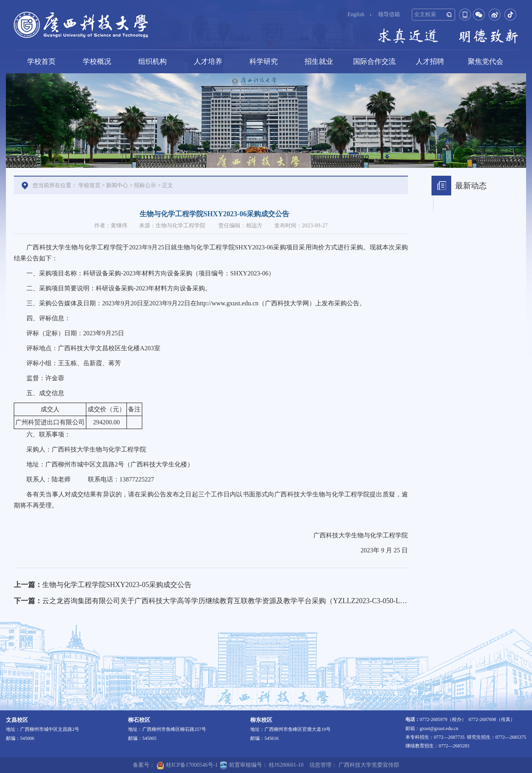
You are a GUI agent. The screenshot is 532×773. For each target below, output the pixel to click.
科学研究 (264, 61)
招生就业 (319, 61)
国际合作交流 (374, 61)
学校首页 (41, 61)
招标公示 (145, 185)
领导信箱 (389, 14)
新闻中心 (117, 185)
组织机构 (153, 61)
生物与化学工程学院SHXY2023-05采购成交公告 (117, 585)
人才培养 (208, 61)
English (356, 14)
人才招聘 (430, 61)
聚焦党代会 (485, 61)
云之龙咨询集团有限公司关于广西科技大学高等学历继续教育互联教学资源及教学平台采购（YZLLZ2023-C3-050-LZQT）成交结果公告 (253, 601)
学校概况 (97, 61)
